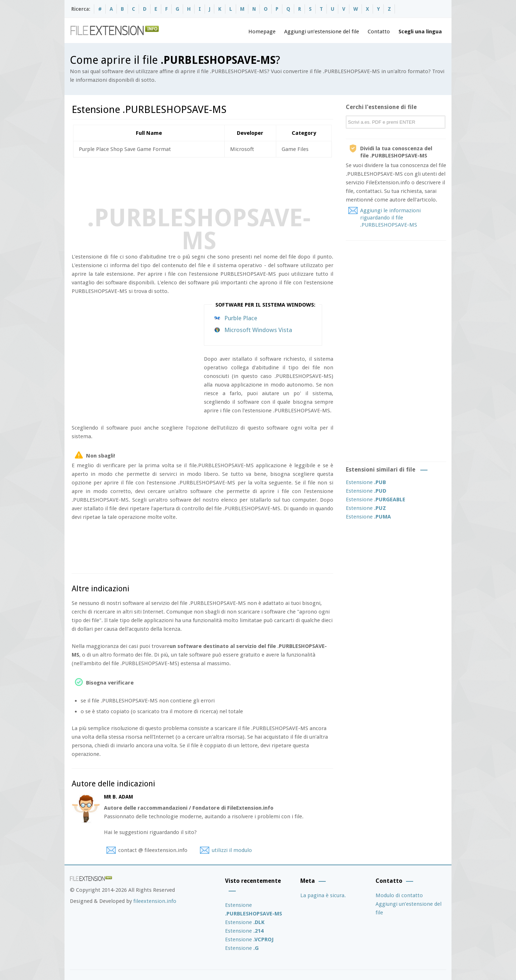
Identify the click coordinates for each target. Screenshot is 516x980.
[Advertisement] (202, 181)
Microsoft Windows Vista (258, 330)
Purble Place (241, 318)
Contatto (379, 32)
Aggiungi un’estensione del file (322, 32)
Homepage (262, 32)
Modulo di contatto (399, 895)
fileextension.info (155, 901)
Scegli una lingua (420, 32)
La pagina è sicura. (323, 895)
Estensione (366, 482)
